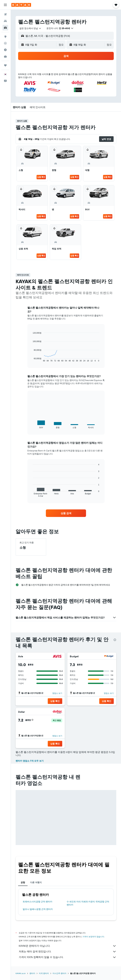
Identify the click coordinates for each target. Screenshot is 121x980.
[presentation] (115, 640)
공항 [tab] (23, 882)
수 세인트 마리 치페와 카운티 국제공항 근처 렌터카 (88, 903)
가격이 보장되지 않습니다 (93, 937)
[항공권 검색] (5, 14)
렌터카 (32, 973)
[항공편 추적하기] (5, 43)
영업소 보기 (57, 693)
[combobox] (30, 28)
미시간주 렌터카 (59, 973)
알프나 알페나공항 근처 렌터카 (38, 909)
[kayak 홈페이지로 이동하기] (21, 5)
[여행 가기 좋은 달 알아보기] (5, 50)
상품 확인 (41, 177)
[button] (5, 5)
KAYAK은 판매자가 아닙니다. (68, 946)
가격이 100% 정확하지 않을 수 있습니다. (68, 957)
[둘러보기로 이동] (5, 37)
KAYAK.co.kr (21, 973)
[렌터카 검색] (5, 28)
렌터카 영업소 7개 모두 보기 (30, 761)
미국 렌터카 (44, 973)
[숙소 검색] (5, 21)
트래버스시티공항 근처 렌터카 (37, 902)
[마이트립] (5, 65)
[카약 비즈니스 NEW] (5, 56)
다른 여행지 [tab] (36, 882)
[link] (66, 513)
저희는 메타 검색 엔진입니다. (68, 952)
